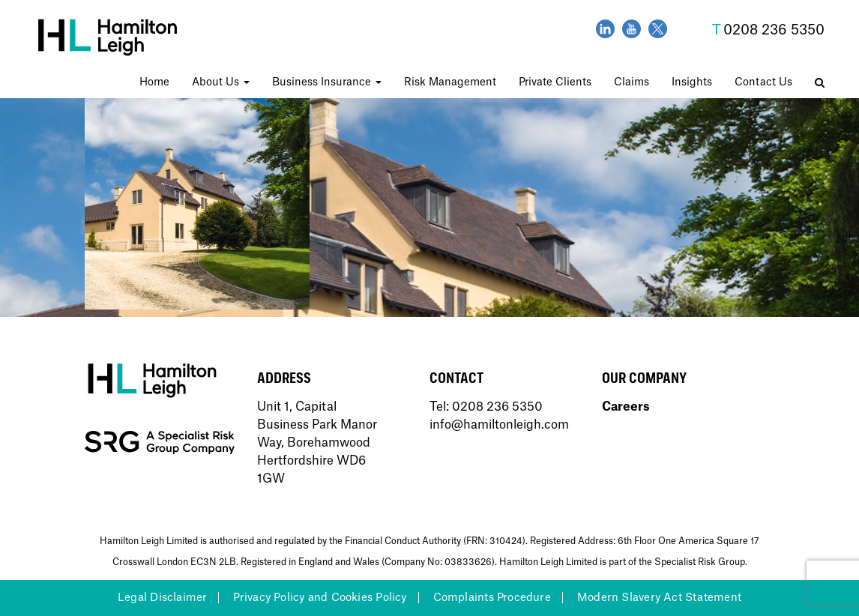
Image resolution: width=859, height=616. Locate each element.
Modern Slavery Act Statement (659, 598)
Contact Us (763, 82)
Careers (626, 407)
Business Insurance (327, 82)
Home (154, 82)
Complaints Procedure (492, 598)
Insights (692, 82)
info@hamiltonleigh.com (499, 425)
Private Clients (555, 82)
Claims (632, 82)
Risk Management (450, 82)
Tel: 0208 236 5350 (486, 407)
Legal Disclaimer (162, 598)
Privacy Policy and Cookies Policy (320, 598)
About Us (221, 82)
